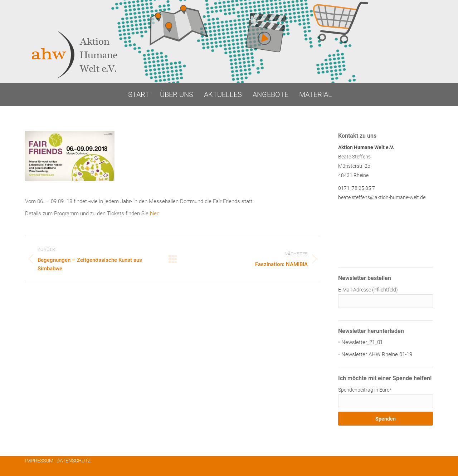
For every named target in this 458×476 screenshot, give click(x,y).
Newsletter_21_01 (362, 342)
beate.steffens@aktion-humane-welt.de (382, 197)
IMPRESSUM (39, 461)
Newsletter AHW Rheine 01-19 (377, 354)
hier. (155, 214)
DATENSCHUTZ (74, 461)
